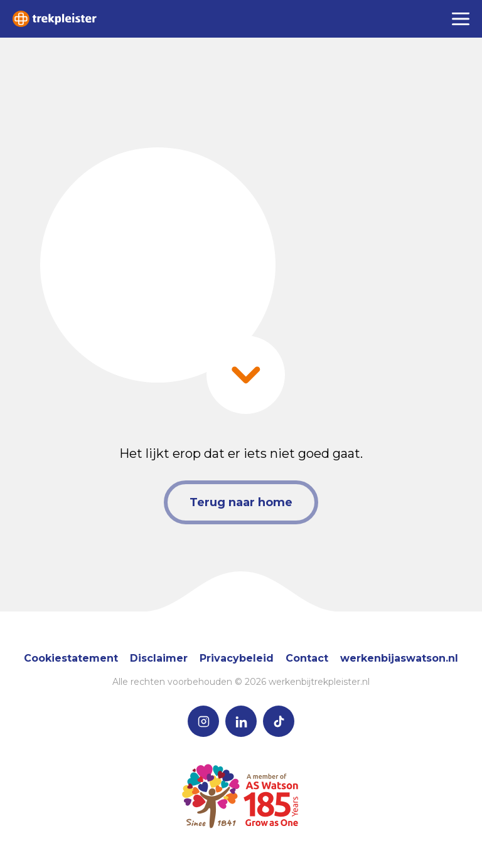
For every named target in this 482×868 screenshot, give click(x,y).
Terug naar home (241, 502)
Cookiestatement (71, 658)
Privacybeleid (237, 658)
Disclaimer (159, 658)
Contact (307, 658)
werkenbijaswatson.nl (399, 658)
